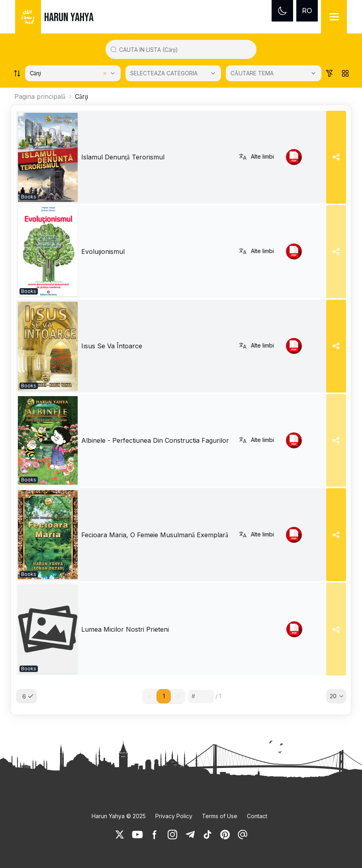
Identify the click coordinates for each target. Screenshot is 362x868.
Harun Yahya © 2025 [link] (119, 816)
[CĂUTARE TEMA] (274, 73)
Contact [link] (257, 816)
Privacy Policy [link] (174, 816)
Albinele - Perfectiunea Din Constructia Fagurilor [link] (155, 440)
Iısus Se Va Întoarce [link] (112, 346)
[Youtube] (137, 835)
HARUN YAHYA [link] (69, 18)
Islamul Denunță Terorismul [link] (123, 157)
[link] (48, 157)
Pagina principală (40, 96)
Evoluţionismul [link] (103, 251)
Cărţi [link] (81, 96)
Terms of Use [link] (220, 816)
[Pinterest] (225, 835)
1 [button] (164, 696)
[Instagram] (172, 835)
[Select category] (73, 73)
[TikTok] (207, 835)
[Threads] (243, 835)
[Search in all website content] (184, 49)
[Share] (336, 157)
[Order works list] (17, 73)
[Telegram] (190, 835)
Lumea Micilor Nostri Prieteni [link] (125, 629)
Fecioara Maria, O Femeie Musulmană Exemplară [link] (155, 535)
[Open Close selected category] (213, 73)
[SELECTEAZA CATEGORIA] (173, 73)
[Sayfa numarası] (201, 696)
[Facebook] (155, 835)
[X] (120, 835)
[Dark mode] (282, 11)
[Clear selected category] (105, 73)
